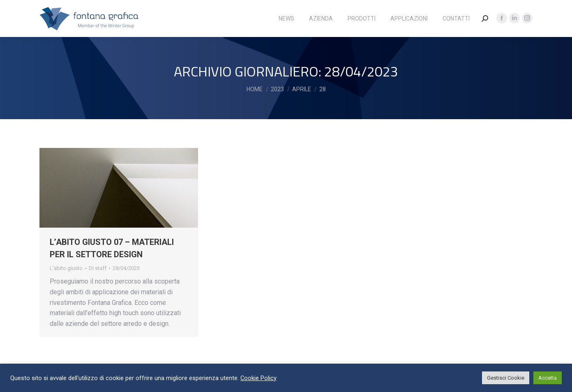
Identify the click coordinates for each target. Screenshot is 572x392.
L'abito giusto (66, 268)
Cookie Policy (258, 378)
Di (98, 268)
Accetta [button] (548, 378)
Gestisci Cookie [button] (506, 378)
